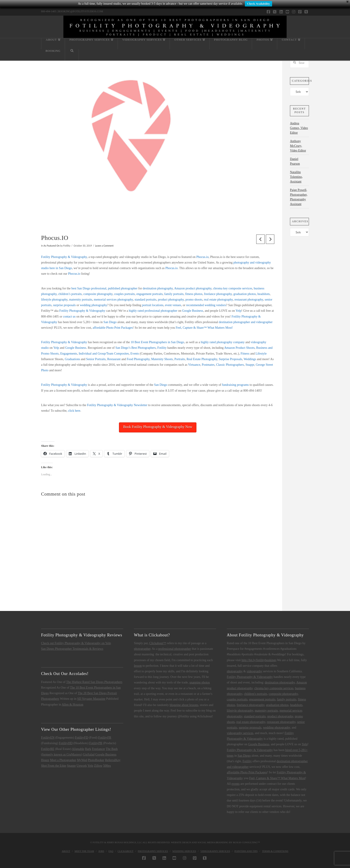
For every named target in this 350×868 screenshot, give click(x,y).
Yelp (238, 311)
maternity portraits (81, 300)
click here (74, 411)
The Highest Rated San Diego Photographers (94, 682)
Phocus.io (203, 257)
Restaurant (114, 359)
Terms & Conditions (275, 851)
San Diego (110, 322)
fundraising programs (235, 385)
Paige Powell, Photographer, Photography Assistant (299, 197)
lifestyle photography (54, 300)
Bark (88, 749)
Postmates (208, 365)
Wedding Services (184, 851)
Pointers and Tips (246, 851)
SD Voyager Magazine (91, 699)
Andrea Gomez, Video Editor (299, 128)
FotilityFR (105, 738)
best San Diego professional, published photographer (104, 288)
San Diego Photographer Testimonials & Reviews (72, 649)
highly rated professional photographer (153, 311)
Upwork (82, 766)
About (66, 851)
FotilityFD (82, 738)
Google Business (193, 311)
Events (135, 354)
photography (235, 671)
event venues (173, 305)
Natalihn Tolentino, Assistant (296, 177)
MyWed (82, 760)
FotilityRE (48, 749)
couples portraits (124, 294)
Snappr (250, 365)
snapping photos (199, 682)
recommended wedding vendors (206, 305)
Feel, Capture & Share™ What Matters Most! (204, 328)
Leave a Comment (104, 246)
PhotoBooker (96, 760)
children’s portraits (70, 294)
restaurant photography (249, 300)
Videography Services (215, 851)
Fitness (245, 354)
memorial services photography (113, 300)
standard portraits (146, 300)
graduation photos (245, 294)
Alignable (78, 749)
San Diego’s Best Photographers (136, 348)
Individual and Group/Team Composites (104, 354)
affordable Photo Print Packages (113, 328)
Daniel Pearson (295, 161)
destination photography (158, 288)
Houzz (45, 760)
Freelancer (98, 749)
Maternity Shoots (162, 359)
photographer (142, 649)
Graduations (72, 359)
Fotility (162, 348)
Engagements (69, 354)
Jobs (101, 851)
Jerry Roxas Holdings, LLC (124, 842)
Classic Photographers (230, 365)
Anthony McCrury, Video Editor (298, 146)
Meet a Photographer (63, 760)
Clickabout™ (158, 643)
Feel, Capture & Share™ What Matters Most (277, 778)
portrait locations (153, 305)
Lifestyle (261, 354)
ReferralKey (113, 760)
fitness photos (194, 294)
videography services (240, 733)
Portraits (180, 359)
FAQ (111, 851)
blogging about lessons (184, 705)
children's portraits (256, 694)
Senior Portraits (96, 359)
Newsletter (141, 405)
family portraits (174, 294)
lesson (138, 666)
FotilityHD (66, 743)
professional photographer (175, 649)
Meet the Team (84, 851)
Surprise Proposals (230, 359)
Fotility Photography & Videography (64, 257)
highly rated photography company (223, 342)
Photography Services (153, 851)
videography (254, 671)
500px (107, 766)
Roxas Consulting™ (246, 842)
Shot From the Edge (54, 766)
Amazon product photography (193, 288)
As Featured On (52, 246)
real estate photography (218, 300)
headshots (264, 294)
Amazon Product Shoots (240, 348)
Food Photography (138, 359)
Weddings (250, 359)
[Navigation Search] (72, 55)
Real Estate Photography (202, 359)
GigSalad (89, 755)
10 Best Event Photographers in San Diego (157, 342)
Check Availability (258, 4)
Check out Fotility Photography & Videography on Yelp (76, 643)
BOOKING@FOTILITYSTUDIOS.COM (80, 11)
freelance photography (218, 294)
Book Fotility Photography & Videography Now (158, 427)
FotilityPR (96, 743)
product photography (171, 300)
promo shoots (194, 300)
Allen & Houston (73, 705)
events (235, 784)
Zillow (98, 766)
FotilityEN (48, 738)
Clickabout (126, 851)
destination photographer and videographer (246, 322)
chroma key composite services (232, 288)
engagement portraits (150, 294)
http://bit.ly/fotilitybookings (259, 660)
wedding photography (94, 305)
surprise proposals (65, 305)
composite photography (98, 294)
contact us (69, 317)
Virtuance (194, 365)
